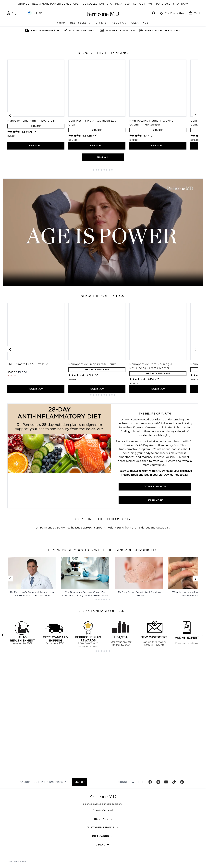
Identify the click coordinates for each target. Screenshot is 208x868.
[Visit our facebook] (150, 844)
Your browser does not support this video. (103, 327)
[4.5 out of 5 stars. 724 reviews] (81, 470)
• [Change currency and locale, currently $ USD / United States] (35, 13)
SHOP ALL (103, 252)
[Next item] (196, 210)
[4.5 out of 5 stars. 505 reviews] (20, 227)
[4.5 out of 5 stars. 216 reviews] (81, 231)
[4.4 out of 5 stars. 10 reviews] (141, 231)
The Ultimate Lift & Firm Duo (28, 459)
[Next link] (196, 759)
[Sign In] (15, 13)
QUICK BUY (36, 241)
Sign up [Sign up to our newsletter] (80, 844)
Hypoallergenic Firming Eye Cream (32, 216)
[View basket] (194, 13)
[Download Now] (59, 551)
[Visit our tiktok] (174, 844)
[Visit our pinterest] (182, 844)
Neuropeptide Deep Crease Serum (92, 459)
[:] (37, 675)
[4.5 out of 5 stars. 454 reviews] (143, 474)
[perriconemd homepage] (103, 14)
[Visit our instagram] (158, 844)
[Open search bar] (154, 13)
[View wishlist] (172, 13)
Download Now (155, 582)
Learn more (155, 595)
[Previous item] (10, 210)
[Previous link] (10, 759)
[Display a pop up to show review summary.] (36, 226)
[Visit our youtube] (166, 844)
